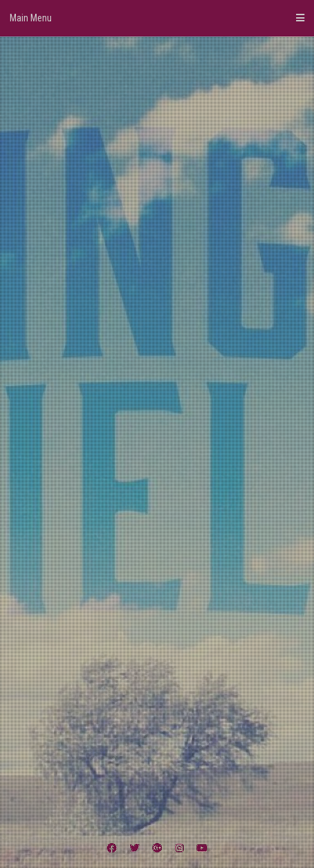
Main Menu (157, 18)
